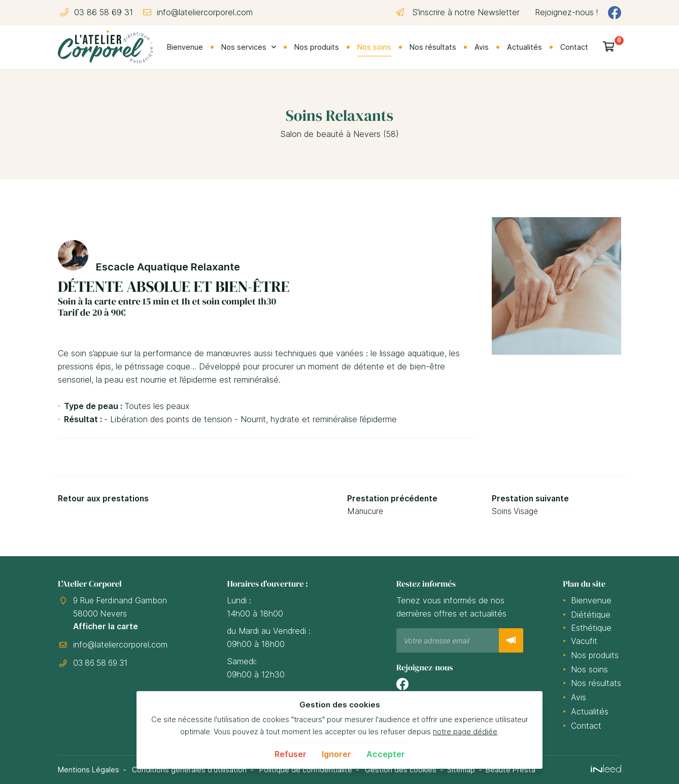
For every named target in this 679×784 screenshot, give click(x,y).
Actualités (524, 47)
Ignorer (336, 754)
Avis (482, 47)
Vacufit (584, 641)
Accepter (386, 754)
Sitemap (462, 770)
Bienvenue (185, 47)
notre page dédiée (465, 731)
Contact (574, 47)
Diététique (591, 615)
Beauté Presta (512, 770)
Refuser (291, 754)
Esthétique (591, 628)
